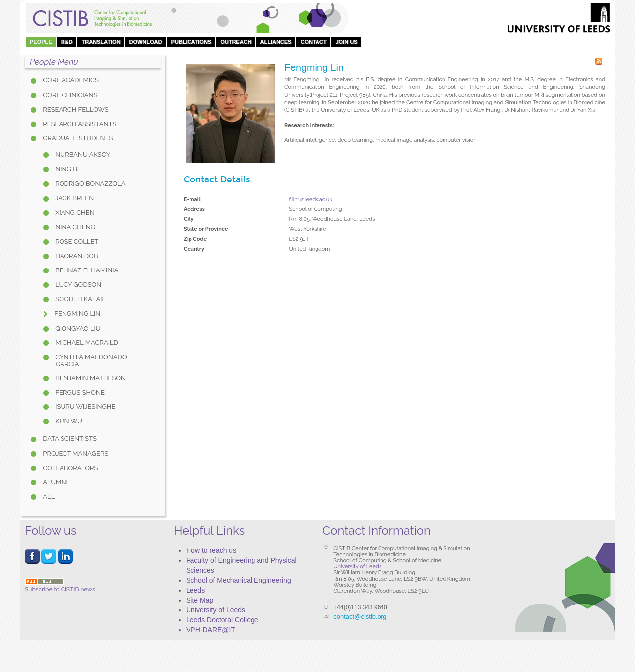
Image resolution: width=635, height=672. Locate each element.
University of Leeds (216, 610)
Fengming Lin (76, 313)
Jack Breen (74, 198)
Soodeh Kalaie (80, 299)
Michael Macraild (86, 343)
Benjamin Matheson (90, 378)
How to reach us (211, 550)
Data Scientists (69, 438)
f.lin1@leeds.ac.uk (311, 199)
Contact (313, 42)
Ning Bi (66, 169)
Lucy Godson (77, 285)
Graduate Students (77, 138)
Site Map (200, 600)
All (48, 497)
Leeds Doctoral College (222, 620)
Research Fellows (75, 109)
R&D (67, 42)
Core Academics (70, 80)
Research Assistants (79, 124)
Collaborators (69, 468)
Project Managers (75, 453)
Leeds (195, 590)
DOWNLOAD (145, 42)
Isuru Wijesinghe (84, 407)
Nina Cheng (74, 227)
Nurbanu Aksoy (82, 155)
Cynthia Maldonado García (90, 361)
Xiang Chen (74, 213)
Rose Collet (76, 241)
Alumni (55, 482)
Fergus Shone (79, 392)
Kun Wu (68, 421)
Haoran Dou (76, 256)
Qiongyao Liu (77, 328)
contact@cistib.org (360, 617)
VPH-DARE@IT (211, 630)
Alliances (276, 42)
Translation (101, 42)
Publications (191, 42)
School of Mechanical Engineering (239, 580)
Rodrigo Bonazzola (89, 183)
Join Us (346, 42)
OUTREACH (236, 42)
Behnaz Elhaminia (86, 270)
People (41, 42)
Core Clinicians (69, 95)
